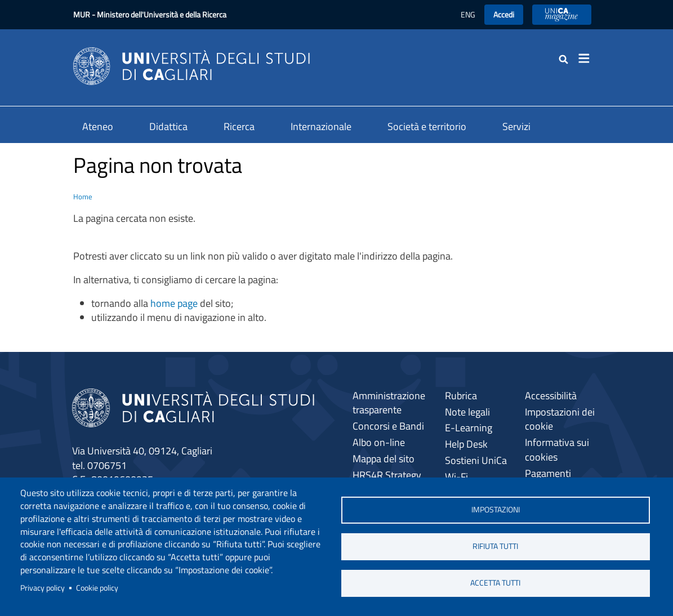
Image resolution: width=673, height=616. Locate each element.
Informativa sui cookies (557, 450)
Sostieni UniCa (476, 460)
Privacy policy (43, 588)
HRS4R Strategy (387, 475)
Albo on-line (379, 442)
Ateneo (98, 126)
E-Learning (469, 428)
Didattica (168, 126)
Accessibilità (551, 396)
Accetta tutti (495, 583)
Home (83, 197)
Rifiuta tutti (495, 546)
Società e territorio (427, 126)
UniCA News (562, 14)
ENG (468, 14)
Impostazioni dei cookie (560, 419)
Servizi (516, 126)
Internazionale (321, 126)
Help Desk (466, 444)
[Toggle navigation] (588, 59)
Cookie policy (97, 588)
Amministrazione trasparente (389, 403)
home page (174, 303)
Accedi (504, 14)
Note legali (467, 412)
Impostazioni (496, 510)
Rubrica (461, 396)
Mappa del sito (384, 459)
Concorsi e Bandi (388, 426)
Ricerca (239, 126)
